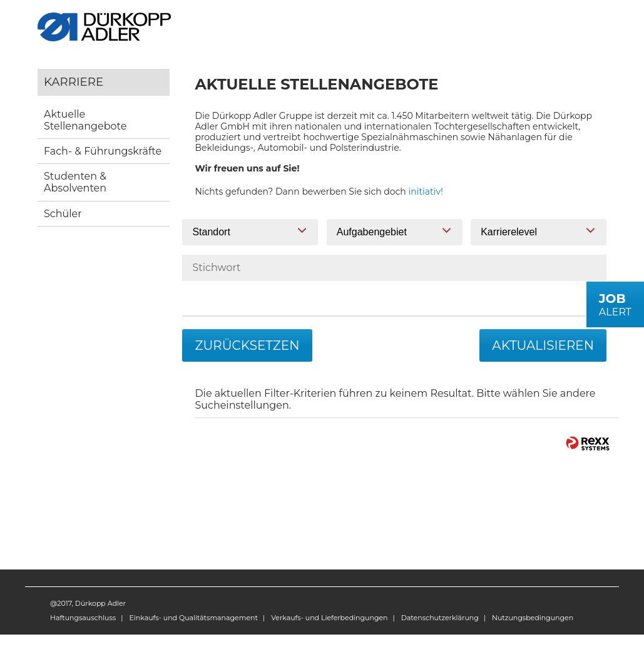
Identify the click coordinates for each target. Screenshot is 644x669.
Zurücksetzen (247, 345)
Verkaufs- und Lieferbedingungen (329, 618)
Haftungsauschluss (83, 618)
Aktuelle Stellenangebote (85, 120)
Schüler (63, 214)
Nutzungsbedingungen (533, 618)
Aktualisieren (543, 345)
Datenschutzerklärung (440, 618)
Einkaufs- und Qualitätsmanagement (193, 618)
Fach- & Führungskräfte (103, 151)
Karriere (74, 82)
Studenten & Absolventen (75, 182)
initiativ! (426, 192)
